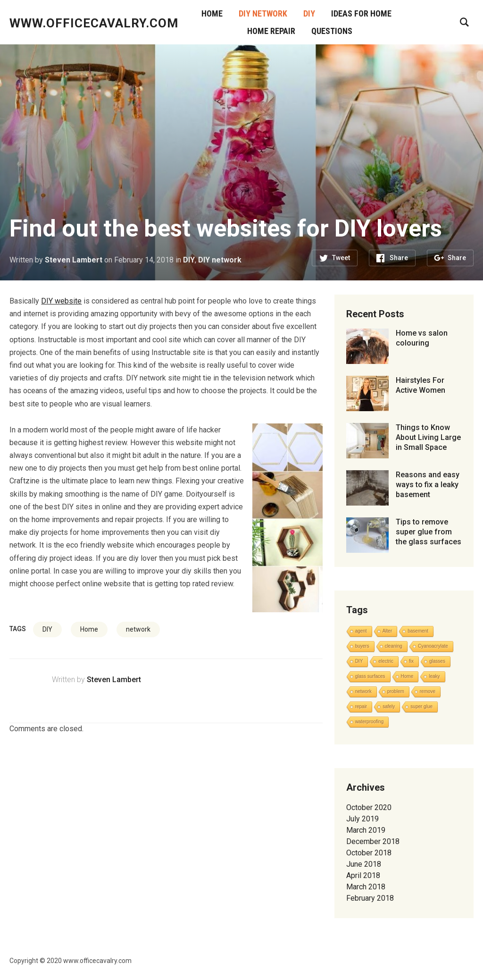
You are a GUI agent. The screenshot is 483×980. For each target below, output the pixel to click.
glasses (437, 661)
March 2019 (366, 830)
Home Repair (271, 31)
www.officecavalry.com (94, 23)
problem (396, 691)
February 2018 (370, 898)
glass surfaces (370, 676)
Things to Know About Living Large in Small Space (428, 437)
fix (411, 661)
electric (386, 661)
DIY (309, 13)
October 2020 (369, 807)
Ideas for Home (361, 13)
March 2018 (366, 887)
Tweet (341, 258)
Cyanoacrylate (433, 646)
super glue (421, 706)
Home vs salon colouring (422, 338)
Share (399, 258)
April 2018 (363, 875)
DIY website (61, 301)
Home (212, 13)
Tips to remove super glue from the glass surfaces (429, 532)
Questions (332, 31)
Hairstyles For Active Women (421, 385)
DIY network (263, 13)
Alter (387, 631)
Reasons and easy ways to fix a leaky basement (428, 485)
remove (428, 691)
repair (361, 706)
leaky (434, 676)
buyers (362, 646)
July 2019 (362, 819)
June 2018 (364, 864)
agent (361, 631)
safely (389, 706)
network (138, 629)
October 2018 (369, 853)
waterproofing (370, 722)
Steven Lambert (74, 260)
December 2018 (373, 841)
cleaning (394, 646)
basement (418, 631)
